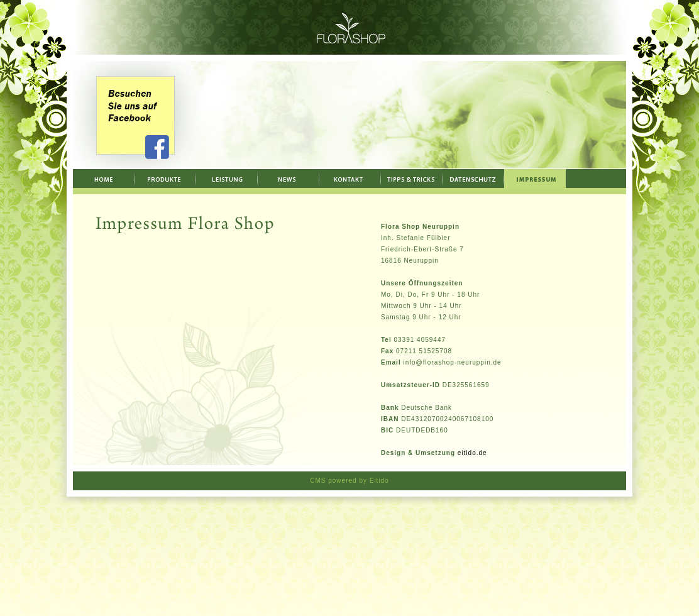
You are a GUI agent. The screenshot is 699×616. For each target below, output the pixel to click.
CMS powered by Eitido (349, 481)
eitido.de (472, 453)
